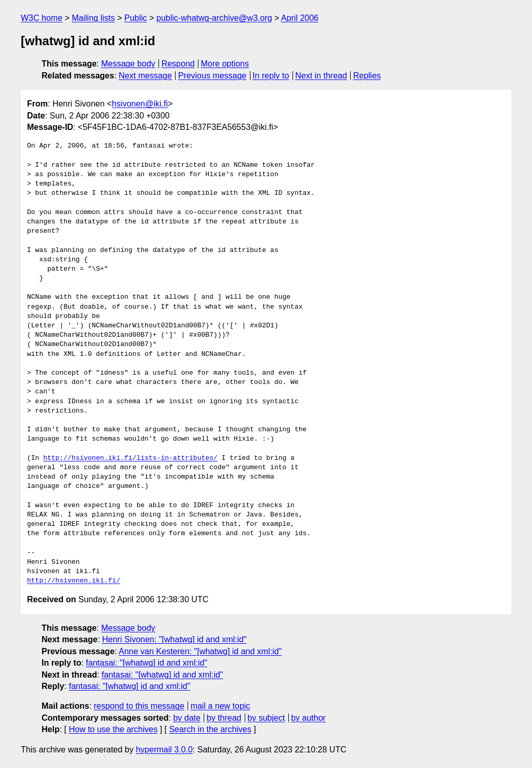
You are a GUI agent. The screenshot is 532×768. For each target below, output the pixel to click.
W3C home (42, 18)
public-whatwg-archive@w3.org (214, 18)
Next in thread (321, 76)
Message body (128, 64)
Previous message (212, 76)
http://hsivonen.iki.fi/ (74, 581)
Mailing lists (93, 18)
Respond (178, 64)
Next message (145, 76)
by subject (266, 718)
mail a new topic (221, 706)
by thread (224, 718)
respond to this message (139, 706)
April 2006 (300, 18)
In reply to (271, 76)
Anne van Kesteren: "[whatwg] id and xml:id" (201, 651)
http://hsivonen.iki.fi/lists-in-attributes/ (130, 458)
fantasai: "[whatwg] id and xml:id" (147, 663)
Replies (367, 76)
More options (225, 64)
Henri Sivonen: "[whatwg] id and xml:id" (175, 639)
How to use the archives (113, 729)
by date (187, 718)
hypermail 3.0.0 (164, 750)
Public (136, 18)
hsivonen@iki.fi (140, 104)
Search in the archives (210, 729)
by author (308, 718)
